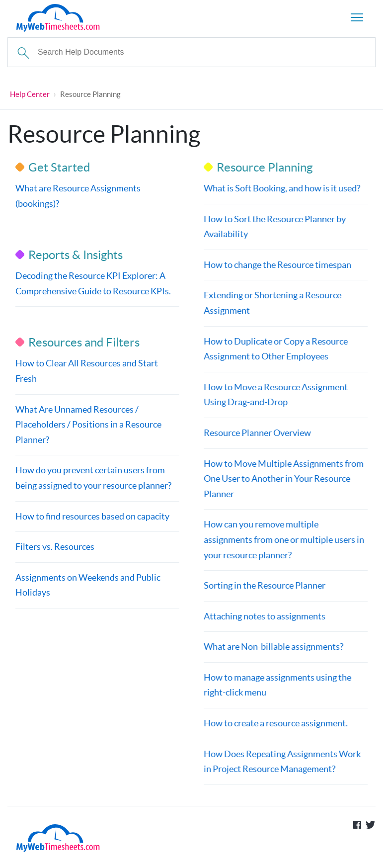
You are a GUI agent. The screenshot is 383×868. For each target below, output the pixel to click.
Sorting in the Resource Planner (264, 585)
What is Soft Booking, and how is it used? (281, 188)
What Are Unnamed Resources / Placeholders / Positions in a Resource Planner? (88, 425)
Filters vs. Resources (55, 547)
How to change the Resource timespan (277, 265)
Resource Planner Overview (257, 433)
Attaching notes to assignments (264, 616)
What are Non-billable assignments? (273, 647)
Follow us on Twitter (371, 825)
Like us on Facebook (357, 825)
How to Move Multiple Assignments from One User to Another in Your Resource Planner (283, 479)
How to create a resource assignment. (275, 723)
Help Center (30, 94)
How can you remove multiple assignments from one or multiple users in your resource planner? (283, 539)
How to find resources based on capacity (92, 516)
